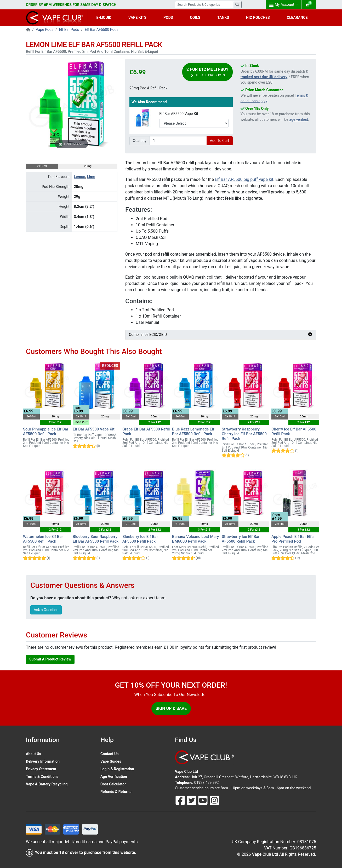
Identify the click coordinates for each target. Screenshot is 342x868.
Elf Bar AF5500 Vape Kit (179, 114)
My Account (282, 5)
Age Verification (114, 777)
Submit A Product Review (50, 659)
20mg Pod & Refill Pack (148, 88)
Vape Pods (45, 30)
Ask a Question (46, 610)
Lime (91, 177)
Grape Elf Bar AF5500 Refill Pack (146, 432)
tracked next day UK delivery (264, 77)
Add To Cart (220, 141)
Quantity (140, 141)
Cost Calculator (113, 784)
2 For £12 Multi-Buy (207, 72)
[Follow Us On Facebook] (181, 800)
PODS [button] (168, 18)
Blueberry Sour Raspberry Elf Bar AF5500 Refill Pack (96, 539)
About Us (33, 754)
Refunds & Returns (116, 792)
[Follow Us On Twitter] (192, 800)
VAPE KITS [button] (137, 18)
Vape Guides (111, 761)
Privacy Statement (41, 769)
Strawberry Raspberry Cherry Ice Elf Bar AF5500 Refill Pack (244, 434)
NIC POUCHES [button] (258, 18)
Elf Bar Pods (69, 30)
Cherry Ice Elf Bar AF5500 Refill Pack (294, 432)
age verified (299, 119)
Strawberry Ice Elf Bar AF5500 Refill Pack (241, 539)
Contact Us (109, 754)
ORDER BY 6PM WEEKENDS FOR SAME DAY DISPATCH (71, 5)
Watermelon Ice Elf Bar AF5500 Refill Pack (43, 539)
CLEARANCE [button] (297, 18)
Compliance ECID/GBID (221, 335)
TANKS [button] (223, 18)
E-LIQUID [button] (104, 18)
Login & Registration (117, 769)
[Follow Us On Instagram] (214, 800)
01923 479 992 (207, 783)
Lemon (80, 177)
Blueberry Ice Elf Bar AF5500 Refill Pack (140, 539)
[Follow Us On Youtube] (203, 800)
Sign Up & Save (171, 708)
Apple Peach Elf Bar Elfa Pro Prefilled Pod (292, 539)
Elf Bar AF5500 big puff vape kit (244, 179)
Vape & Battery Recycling (47, 784)
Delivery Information (43, 761)
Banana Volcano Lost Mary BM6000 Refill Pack (195, 539)
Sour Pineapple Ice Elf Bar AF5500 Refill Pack (46, 432)
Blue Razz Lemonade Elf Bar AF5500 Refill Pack (193, 432)
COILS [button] (195, 18)
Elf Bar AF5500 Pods (102, 30)
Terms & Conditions (42, 777)
